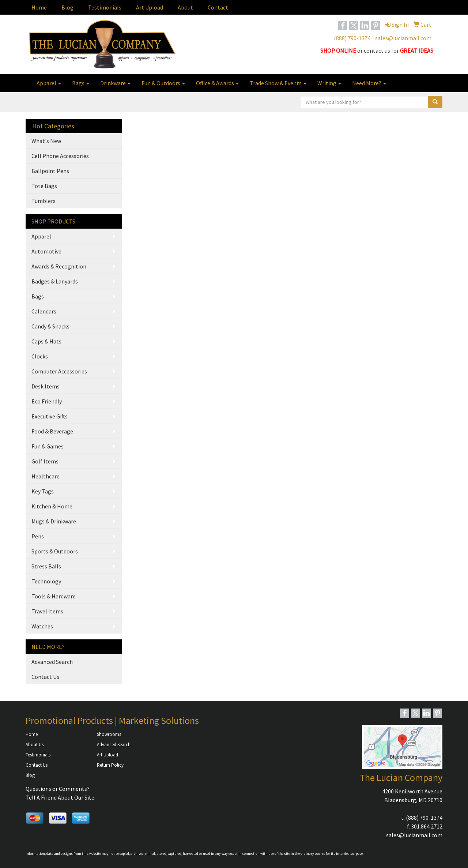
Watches (42, 626)
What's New (46, 141)
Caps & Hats (46, 341)
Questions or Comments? (58, 789)
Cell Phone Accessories (60, 156)
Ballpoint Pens (50, 171)
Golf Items (45, 461)
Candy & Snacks (50, 326)
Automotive (46, 251)
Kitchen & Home (52, 506)
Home (39, 7)
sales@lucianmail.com (403, 38)
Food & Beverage (52, 431)
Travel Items (47, 611)
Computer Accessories (59, 371)
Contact (218, 7)
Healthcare (46, 476)
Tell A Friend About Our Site (60, 797)
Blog (67, 7)
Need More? (369, 83)
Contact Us (45, 677)
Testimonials (105, 7)
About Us (35, 745)
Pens (38, 536)
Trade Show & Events (278, 83)
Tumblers (44, 201)
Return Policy (110, 765)
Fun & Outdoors (163, 83)
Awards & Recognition (59, 266)
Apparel (49, 83)
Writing (329, 83)
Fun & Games (48, 446)
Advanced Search (52, 662)
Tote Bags (44, 186)
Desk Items (46, 386)
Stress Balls (46, 566)
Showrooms (109, 734)
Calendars (44, 311)
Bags (81, 83)
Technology (46, 581)
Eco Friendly (47, 401)
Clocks (40, 356)
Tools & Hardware (54, 596)
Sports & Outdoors (55, 551)
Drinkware (115, 83)
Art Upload (150, 7)
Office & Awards (217, 83)
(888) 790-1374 (352, 38)
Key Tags (43, 491)
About (185, 7)
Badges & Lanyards (55, 281)
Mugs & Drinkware (54, 521)
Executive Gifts (50, 416)
